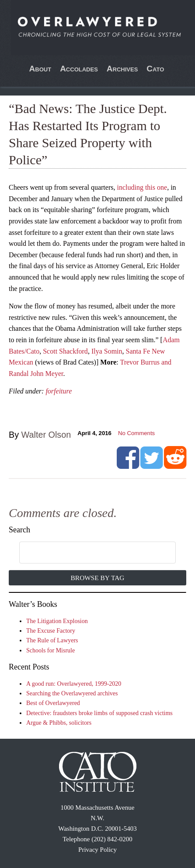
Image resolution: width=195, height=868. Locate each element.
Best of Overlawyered (53, 703)
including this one (142, 187)
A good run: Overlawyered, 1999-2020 (74, 684)
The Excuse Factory (51, 631)
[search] (88, 553)
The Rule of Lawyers (52, 640)
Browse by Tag (98, 578)
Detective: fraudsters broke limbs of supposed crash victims (99, 713)
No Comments (136, 433)
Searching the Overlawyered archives (72, 693)
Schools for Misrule (50, 650)
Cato (155, 69)
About (40, 69)
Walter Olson (46, 435)
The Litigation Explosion (57, 621)
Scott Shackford (65, 351)
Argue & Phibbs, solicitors (59, 723)
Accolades (79, 69)
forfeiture (59, 391)
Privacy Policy (97, 850)
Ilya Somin (107, 351)
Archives (122, 69)
